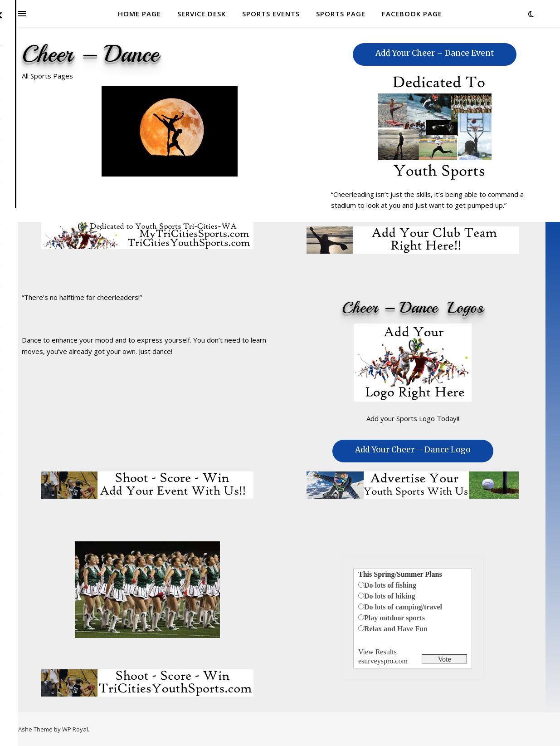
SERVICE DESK (202, 14)
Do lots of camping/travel (403, 607)
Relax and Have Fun (396, 629)
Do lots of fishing (390, 585)
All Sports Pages (47, 76)
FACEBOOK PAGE (412, 14)
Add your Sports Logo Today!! (413, 418)
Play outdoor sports (394, 618)
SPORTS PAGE (341, 14)
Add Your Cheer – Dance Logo (413, 450)
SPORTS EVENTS (271, 14)
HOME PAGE (139, 14)
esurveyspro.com (383, 661)
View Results (377, 652)
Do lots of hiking (390, 596)
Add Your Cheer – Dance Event (435, 53)
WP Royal (75, 729)
